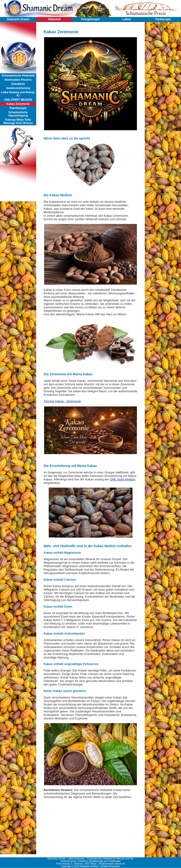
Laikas (127, 19)
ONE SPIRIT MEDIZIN (18, 100)
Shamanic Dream (18, 19)
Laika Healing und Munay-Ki (18, 94)
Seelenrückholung (18, 88)
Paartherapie (18, 108)
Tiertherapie (163, 19)
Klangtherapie (90, 19)
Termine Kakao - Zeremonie (62, 401)
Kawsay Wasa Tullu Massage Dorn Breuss (18, 121)
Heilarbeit (54, 19)
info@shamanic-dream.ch (112, 864)
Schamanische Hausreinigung (18, 114)
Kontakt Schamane (110, 866)
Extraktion (18, 84)
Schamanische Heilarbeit (18, 76)
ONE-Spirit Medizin (123, 479)
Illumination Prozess (18, 80)
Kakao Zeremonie (18, 104)
